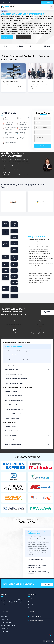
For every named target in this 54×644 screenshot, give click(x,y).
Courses (30, 602)
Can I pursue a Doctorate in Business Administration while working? (38, 566)
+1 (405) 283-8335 (36, 616)
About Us (30, 599)
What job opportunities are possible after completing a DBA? (38, 533)
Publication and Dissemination (27, 445)
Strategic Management (27, 365)
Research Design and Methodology (27, 383)
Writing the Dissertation (27, 435)
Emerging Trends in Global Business (27, 409)
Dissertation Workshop (27, 426)
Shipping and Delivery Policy (8, 625)
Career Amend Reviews (34, 608)
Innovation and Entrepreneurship (27, 414)
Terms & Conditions (6, 622)
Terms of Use (4, 631)
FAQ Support (4, 616)
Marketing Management (27, 391)
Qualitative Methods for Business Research (27, 379)
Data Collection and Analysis (27, 431)
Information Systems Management (27, 400)
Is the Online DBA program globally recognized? (38, 572)
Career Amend (8, 641)
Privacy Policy (4, 619)
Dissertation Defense (27, 440)
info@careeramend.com (37, 620)
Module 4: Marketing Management (27, 374)
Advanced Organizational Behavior (27, 347)
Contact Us (31, 605)
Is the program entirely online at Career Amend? (38, 560)
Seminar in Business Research (27, 418)
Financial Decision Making (27, 370)
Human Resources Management (27, 396)
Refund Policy (4, 628)
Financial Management (27, 405)
